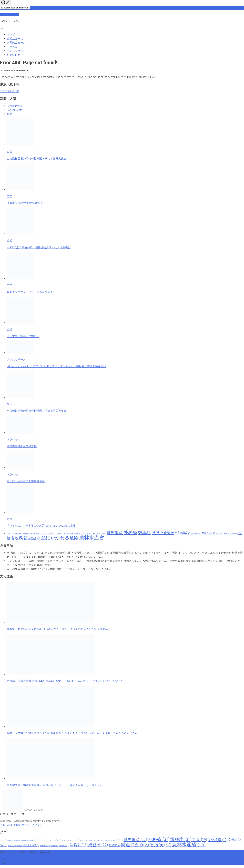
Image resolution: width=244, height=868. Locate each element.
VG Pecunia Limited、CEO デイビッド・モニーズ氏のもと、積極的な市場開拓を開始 (56, 366)
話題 (9, 519)
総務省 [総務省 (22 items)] (21, 538)
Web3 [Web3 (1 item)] (32, 533)
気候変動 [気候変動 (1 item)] (234, 533)
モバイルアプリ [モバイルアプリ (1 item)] (99, 533)
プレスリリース (16, 51)
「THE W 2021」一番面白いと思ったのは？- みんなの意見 (41, 526)
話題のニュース (16, 43)
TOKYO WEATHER (9, 91)
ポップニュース (9, 14)
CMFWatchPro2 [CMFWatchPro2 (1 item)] (17, 533)
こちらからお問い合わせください (20, 825)
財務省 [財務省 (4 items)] (32, 538)
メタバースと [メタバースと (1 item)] (87, 533)
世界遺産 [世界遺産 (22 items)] (115, 533)
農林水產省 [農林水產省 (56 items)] (92, 538)
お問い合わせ (15, 55)
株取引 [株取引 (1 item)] (227, 533)
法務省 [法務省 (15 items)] (79, 845)
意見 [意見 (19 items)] (156, 533)
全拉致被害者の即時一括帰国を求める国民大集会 (37, 159)
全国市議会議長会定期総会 (23, 336)
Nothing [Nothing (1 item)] (26, 533)
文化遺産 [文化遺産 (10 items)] (167, 533)
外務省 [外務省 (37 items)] (130, 533)
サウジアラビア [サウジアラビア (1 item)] (47, 533)
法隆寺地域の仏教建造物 (22, 446)
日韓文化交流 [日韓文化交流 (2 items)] (209, 533)
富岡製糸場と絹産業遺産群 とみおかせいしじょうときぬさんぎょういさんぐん (55, 785)
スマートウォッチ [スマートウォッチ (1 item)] (62, 533)
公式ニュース (15, 39)
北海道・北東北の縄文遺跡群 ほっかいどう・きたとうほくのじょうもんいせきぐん (57, 629)
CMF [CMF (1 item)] (9, 533)
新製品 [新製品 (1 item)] (194, 533)
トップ (11, 35)
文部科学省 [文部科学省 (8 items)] (183, 533)
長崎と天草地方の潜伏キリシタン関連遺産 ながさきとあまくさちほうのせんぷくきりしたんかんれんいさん (72, 733)
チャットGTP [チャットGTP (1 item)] (75, 533)
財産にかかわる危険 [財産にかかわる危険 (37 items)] (58, 538)
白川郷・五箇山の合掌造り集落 (26, 481)
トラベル (12, 47)
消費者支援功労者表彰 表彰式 (25, 203)
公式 (9, 152)
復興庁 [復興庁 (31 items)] (145, 533)
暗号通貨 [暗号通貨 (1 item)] (220, 533)
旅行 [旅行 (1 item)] (199, 533)
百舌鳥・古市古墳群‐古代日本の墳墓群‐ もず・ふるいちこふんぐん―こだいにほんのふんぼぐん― (66, 681)
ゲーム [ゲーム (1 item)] (37, 533)
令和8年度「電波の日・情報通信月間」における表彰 (39, 247)
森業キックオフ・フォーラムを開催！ (30, 292)
